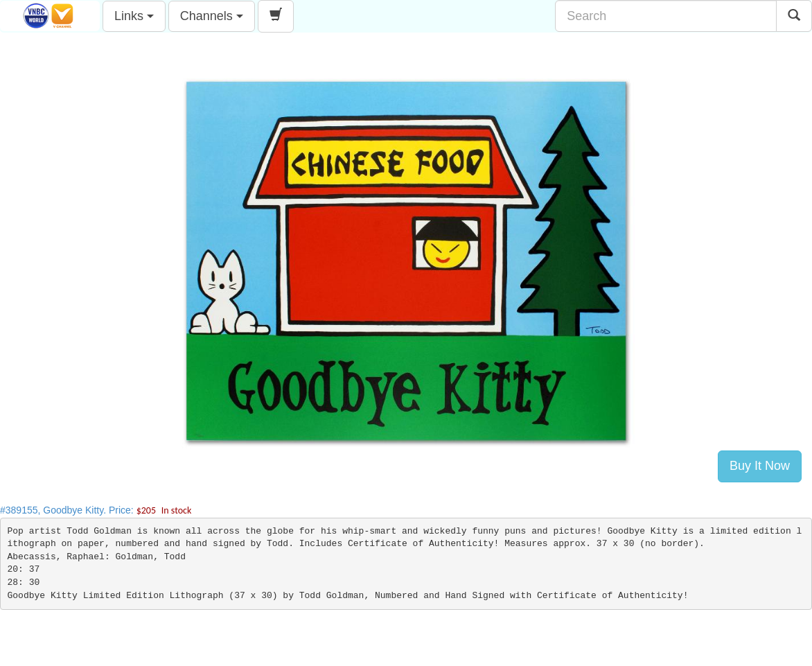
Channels (212, 16)
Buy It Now (760, 466)
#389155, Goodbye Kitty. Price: (96, 510)
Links (134, 16)
